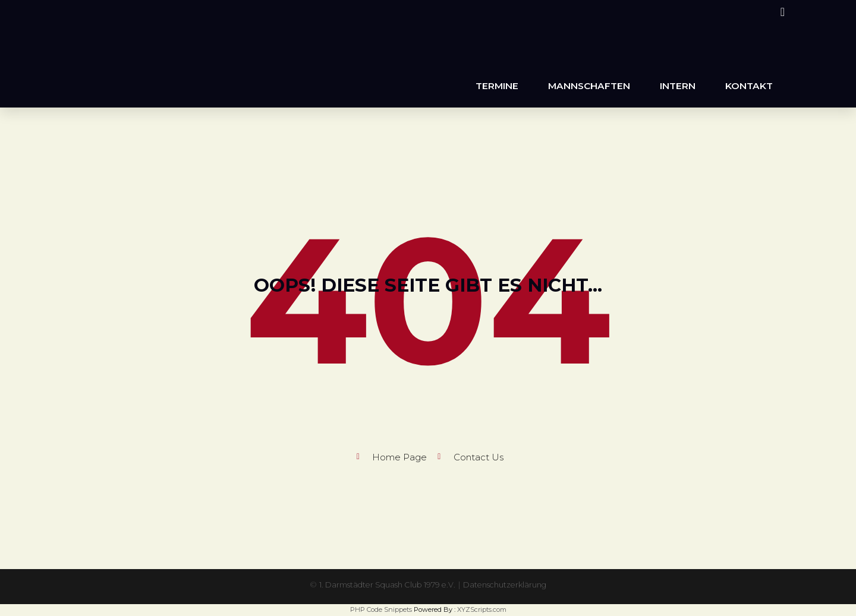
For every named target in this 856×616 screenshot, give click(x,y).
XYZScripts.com (482, 609)
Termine (497, 86)
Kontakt (749, 86)
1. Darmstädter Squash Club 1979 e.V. (383, 585)
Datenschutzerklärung (512, 585)
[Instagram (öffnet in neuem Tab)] (781, 12)
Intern (678, 86)
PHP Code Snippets (381, 609)
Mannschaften (589, 86)
